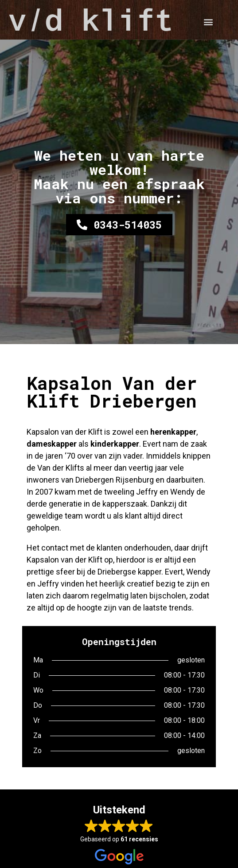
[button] (208, 22)
